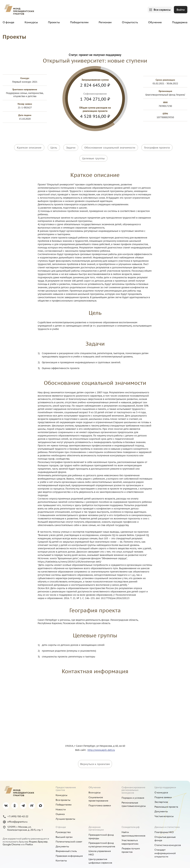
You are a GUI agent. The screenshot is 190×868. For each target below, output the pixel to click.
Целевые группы (93, 154)
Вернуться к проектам (95, 757)
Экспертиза (161, 795)
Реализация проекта (166, 800)
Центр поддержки (165, 781)
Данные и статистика (167, 821)
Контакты (61, 854)
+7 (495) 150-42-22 (15, 810)
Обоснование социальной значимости (110, 146)
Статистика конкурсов (168, 839)
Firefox (29, 838)
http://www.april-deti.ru (101, 744)
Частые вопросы (164, 810)
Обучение (155, 21)
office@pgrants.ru (15, 815)
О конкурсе (161, 786)
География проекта (157, 146)
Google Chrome (11, 838)
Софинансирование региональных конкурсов (133, 784)
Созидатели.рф (131, 821)
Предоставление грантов (66, 782)
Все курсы (95, 786)
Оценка (60, 808)
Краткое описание (29, 146)
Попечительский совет (69, 835)
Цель (54, 146)
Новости (61, 803)
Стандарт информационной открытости (165, 847)
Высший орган (64, 830)
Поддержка (180, 21)
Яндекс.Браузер (38, 835)
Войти (181, 9)
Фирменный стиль (66, 845)
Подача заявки (163, 791)
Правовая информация (69, 849)
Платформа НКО (164, 826)
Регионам (105, 21)
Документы (161, 805)
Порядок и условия (133, 791)
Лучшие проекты (65, 812)
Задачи (71, 146)
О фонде (8, 21)
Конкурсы (31, 21)
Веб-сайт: (81, 744)
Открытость (130, 21)
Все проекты (63, 793)
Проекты (54, 21)
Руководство (63, 826)
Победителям (79, 21)
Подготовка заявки (100, 799)
